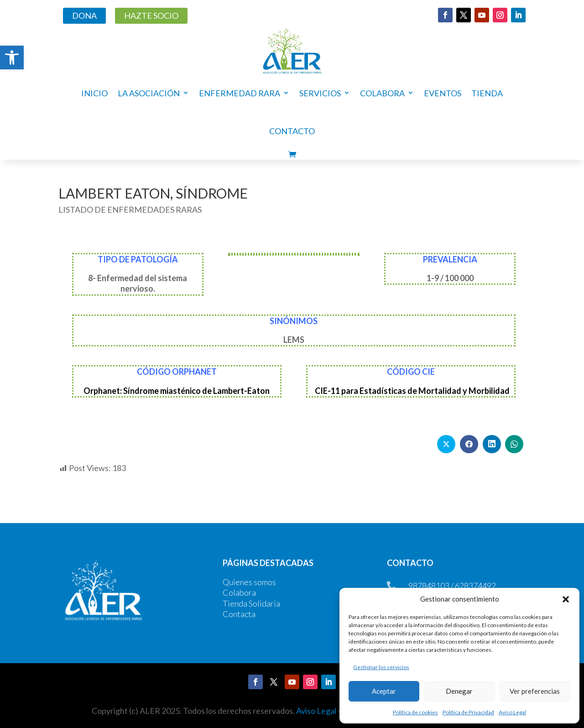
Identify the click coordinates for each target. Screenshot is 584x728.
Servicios (320, 93)
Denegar (459, 691)
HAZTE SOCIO (151, 16)
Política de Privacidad (468, 712)
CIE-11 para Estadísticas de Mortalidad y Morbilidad (412, 391)
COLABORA (382, 93)
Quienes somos (249, 582)
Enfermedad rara (240, 93)
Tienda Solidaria (251, 603)
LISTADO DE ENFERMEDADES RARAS (130, 209)
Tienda (487, 93)
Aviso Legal (512, 712)
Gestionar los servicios (381, 667)
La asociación (149, 93)
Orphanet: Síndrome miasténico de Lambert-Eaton (177, 391)
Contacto (292, 131)
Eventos (443, 93)
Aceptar (384, 691)
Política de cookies (415, 712)
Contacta (239, 614)
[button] (12, 58)
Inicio (94, 93)
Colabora (239, 592)
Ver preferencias (535, 691)
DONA (84, 16)
